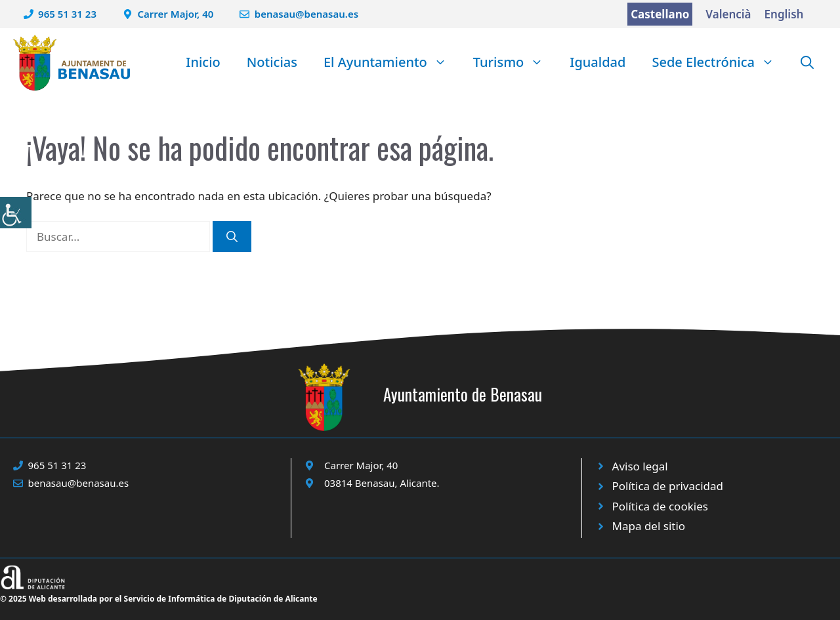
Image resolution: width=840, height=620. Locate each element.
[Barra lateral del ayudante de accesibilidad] (16, 213)
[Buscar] (232, 237)
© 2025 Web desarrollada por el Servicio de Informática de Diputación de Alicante (159, 599)
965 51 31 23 (67, 14)
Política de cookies (660, 506)
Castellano (660, 14)
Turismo (515, 62)
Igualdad (598, 62)
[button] (807, 62)
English (784, 14)
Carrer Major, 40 (176, 14)
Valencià (728, 14)
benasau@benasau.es (306, 14)
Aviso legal (640, 466)
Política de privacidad (668, 486)
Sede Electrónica (720, 62)
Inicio (203, 62)
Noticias (272, 62)
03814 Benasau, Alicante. (382, 483)
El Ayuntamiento (392, 62)
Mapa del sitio (649, 526)
